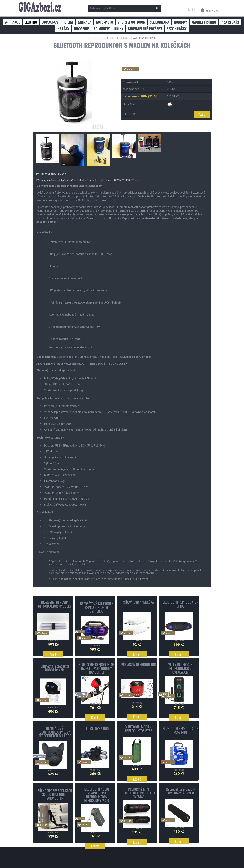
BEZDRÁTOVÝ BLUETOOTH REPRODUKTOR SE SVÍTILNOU (97, 607)
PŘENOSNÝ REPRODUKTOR (139, 665)
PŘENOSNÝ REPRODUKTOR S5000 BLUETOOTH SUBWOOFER (55, 794)
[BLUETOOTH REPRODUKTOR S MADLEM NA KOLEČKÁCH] (75, 57)
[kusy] (127, 114)
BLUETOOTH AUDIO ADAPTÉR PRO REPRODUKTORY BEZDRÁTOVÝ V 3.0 (97, 795)
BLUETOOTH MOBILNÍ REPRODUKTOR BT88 (139, 729)
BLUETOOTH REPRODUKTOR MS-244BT (180, 730)
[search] (157, 8)
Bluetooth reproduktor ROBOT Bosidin (55, 668)
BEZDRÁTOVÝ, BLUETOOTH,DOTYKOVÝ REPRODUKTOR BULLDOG (55, 732)
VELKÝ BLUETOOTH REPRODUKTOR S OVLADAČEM (180, 668)
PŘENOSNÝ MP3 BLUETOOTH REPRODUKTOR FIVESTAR (139, 793)
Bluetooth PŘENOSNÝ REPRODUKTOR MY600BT (55, 604)
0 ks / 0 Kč (212, 11)
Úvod (90, 38)
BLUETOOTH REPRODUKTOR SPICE (180, 604)
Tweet (167, 73)
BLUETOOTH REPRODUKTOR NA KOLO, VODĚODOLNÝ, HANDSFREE (97, 668)
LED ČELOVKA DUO (97, 728)
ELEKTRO (99, 38)
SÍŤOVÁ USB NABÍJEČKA (138, 602)
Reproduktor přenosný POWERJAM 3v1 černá (180, 791)
